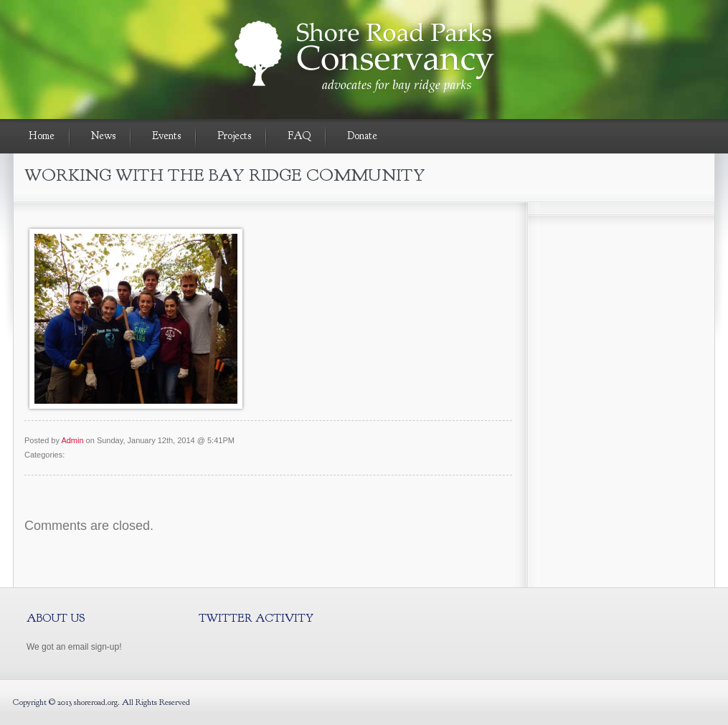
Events (166, 136)
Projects (234, 136)
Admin (72, 440)
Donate (362, 136)
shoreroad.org (96, 702)
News (103, 136)
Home (42, 136)
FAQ (299, 136)
